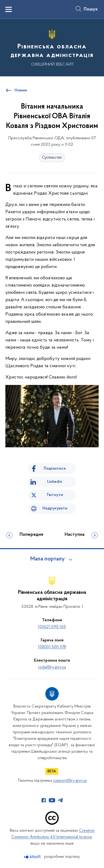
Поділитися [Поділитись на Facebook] (55, 469)
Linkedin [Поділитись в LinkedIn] (55, 482)
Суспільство (52, 158)
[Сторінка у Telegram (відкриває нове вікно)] (60, 800)
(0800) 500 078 (52, 647)
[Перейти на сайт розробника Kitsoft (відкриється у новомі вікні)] (33, 857)
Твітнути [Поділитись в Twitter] (55, 495)
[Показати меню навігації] (9, 9)
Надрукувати (55, 508)
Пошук (91, 9)
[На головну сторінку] (52, 47)
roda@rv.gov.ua (52, 667)
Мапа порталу (48, 559)
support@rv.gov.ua (70, 781)
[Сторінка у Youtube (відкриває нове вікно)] (52, 800)
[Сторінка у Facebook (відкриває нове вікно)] (44, 800)
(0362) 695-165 (52, 627)
